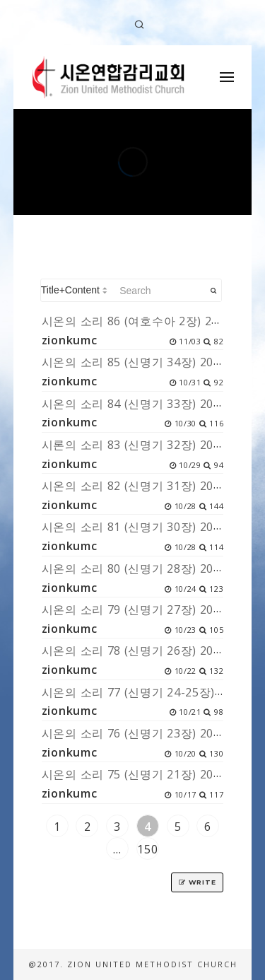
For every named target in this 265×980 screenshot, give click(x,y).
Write (197, 882)
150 (147, 849)
